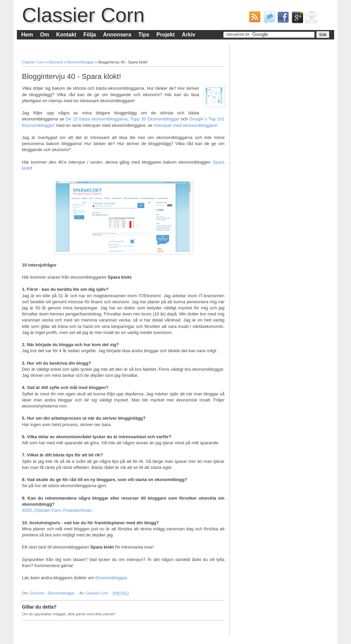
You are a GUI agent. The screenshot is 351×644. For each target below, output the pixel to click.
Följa (90, 35)
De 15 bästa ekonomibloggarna (97, 119)
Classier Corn (83, 15)
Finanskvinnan (77, 510)
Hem (27, 35)
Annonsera (117, 35)
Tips (144, 35)
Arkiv (189, 35)
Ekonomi (56, 62)
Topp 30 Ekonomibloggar (155, 119)
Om (45, 35)
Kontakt (66, 35)
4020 (27, 510)
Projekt (165, 35)
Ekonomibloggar (81, 62)
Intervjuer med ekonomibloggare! (186, 125)
